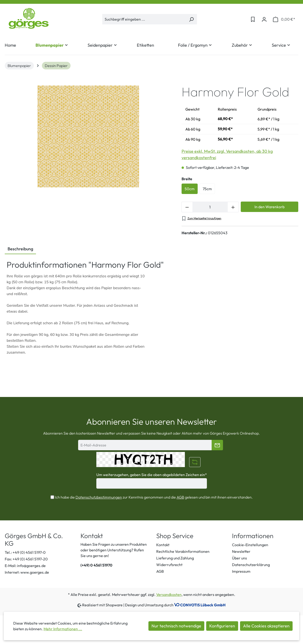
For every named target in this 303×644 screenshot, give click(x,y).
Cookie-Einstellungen (250, 545)
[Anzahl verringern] (187, 207)
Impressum (241, 571)
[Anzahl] (210, 207)
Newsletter (241, 551)
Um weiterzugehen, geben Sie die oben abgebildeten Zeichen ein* (152, 475)
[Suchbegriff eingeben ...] (144, 19)
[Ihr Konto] (264, 19)
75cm (207, 189)
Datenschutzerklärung (251, 565)
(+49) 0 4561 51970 (96, 565)
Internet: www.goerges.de (27, 572)
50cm (190, 189)
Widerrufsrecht (169, 565)
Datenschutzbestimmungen (99, 497)
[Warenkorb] (284, 19)
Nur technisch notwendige (176, 626)
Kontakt (163, 545)
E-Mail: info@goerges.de (25, 566)
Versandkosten (169, 594)
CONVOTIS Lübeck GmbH (203, 605)
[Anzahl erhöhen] (233, 207)
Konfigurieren (222, 626)
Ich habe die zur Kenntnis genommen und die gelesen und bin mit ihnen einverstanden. (154, 497)
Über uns (239, 558)
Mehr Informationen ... (63, 629)
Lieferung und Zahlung (175, 558)
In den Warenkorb (270, 207)
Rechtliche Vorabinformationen (183, 551)
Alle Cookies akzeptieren (266, 626)
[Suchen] (191, 19)
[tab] (20, 249)
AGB (180, 497)
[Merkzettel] (253, 19)
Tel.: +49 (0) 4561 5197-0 (25, 552)
